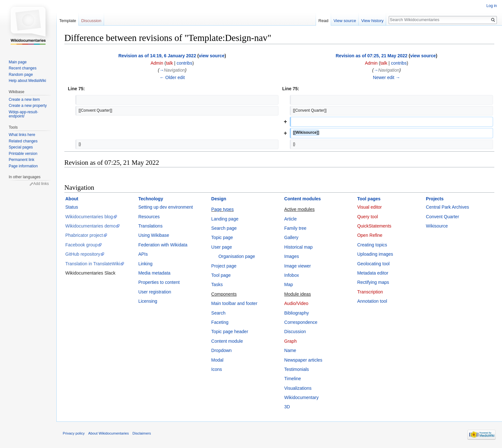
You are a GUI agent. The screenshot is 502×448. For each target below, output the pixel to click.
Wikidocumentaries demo (90, 226)
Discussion (295, 332)
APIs (143, 254)
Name (290, 350)
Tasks (217, 284)
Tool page (221, 275)
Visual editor (370, 207)
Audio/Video (296, 303)
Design (219, 199)
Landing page (225, 219)
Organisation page (237, 256)
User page (222, 247)
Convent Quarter (442, 217)
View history (372, 21)
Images (292, 256)
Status (72, 207)
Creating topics (372, 245)
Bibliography (297, 313)
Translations (150, 226)
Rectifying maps (373, 282)
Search (218, 313)
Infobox (292, 275)
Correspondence (301, 322)
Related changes (23, 141)
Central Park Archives (447, 207)
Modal (217, 360)
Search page (224, 228)
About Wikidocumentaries (109, 433)
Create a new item (24, 100)
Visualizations (298, 388)
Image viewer (298, 266)
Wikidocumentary (301, 397)
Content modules (303, 199)
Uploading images (375, 254)
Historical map (299, 247)
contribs (185, 63)
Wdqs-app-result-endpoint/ (23, 114)
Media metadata (154, 273)
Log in (492, 6)
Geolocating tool (373, 264)
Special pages (21, 147)
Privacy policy (74, 433)
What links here (22, 135)
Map (289, 284)
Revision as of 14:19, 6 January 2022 (157, 56)
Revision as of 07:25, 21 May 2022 (371, 56)
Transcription (370, 292)
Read (324, 21)
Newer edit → (387, 77)
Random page (21, 75)
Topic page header (230, 332)
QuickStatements (374, 226)
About (72, 199)
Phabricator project (84, 235)
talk (169, 63)
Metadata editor (373, 273)
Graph (291, 341)
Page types (223, 209)
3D (287, 407)
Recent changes (23, 68)
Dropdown (222, 350)
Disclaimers (142, 433)
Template (68, 21)
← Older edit (172, 77)
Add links (41, 184)
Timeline (293, 379)
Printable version (23, 154)
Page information (23, 166)
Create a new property (28, 106)
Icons (217, 369)
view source (212, 56)
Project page (224, 266)
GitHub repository (83, 254)
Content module (227, 341)
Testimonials (297, 369)
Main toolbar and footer (234, 303)
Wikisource (437, 226)
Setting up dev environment (166, 207)
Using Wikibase (154, 235)
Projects (435, 199)
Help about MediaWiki (27, 81)
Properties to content (159, 282)
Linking (145, 264)
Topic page (222, 237)
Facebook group (81, 245)
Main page (18, 62)
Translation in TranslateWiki (93, 264)
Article (291, 219)
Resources (149, 217)
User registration (155, 292)
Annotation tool (372, 301)
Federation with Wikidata (163, 245)
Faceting (220, 322)
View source (345, 21)
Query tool (368, 217)
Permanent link (21, 160)
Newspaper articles (303, 360)
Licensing (148, 301)
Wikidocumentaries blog (89, 217)
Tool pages (369, 199)
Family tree (295, 228)
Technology (151, 199)
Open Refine (370, 235)
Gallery (291, 237)
